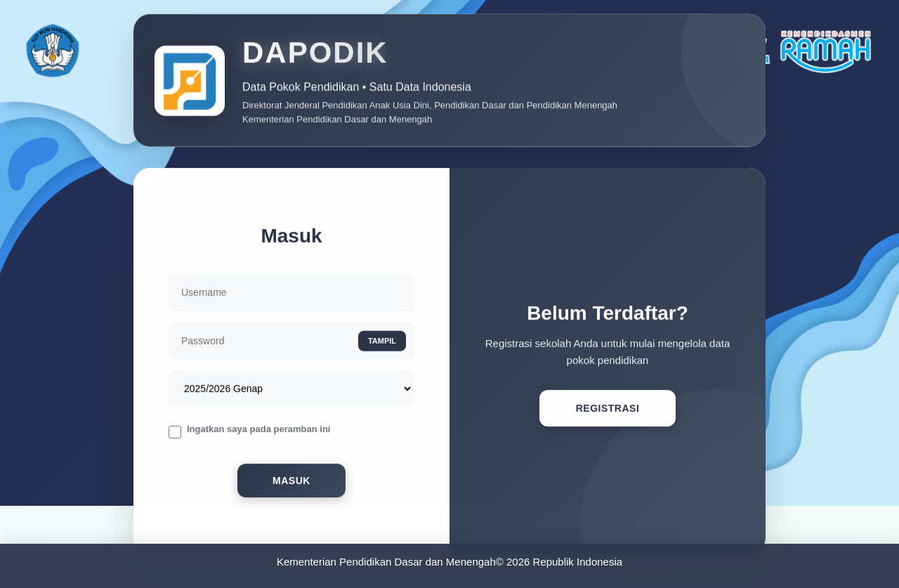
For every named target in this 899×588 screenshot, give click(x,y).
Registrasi (608, 412)
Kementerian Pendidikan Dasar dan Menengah (386, 562)
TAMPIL (382, 344)
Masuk (291, 484)
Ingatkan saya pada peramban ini (258, 432)
